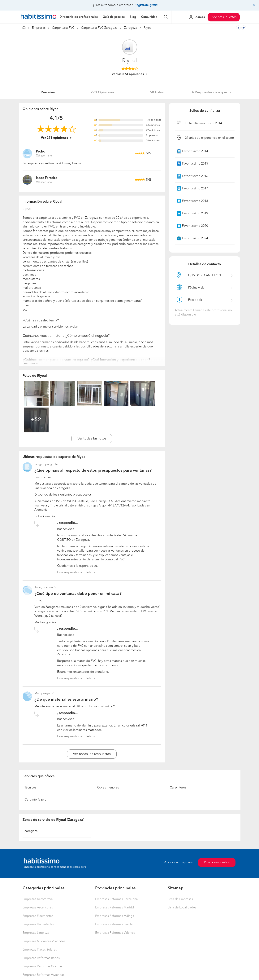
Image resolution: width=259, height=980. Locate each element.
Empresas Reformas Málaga (115, 916)
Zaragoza (131, 28)
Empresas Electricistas (38, 916)
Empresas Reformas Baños (41, 958)
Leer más (29, 364)
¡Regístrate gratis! (146, 5)
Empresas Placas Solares (40, 950)
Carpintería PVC (63, 28)
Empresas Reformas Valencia (115, 933)
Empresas (39, 28)
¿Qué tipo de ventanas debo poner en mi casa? (78, 594)
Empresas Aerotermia (38, 899)
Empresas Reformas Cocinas (42, 967)
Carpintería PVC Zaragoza (99, 28)
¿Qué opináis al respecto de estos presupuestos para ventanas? (93, 471)
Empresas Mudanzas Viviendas (44, 941)
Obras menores (108, 788)
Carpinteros (178, 788)
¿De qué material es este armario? (66, 700)
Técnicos (30, 788)
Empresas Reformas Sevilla (114, 925)
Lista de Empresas (180, 899)
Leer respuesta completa (74, 572)
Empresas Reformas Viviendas (43, 975)
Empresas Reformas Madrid (114, 908)
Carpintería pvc (35, 800)
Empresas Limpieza (36, 933)
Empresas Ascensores (38, 908)
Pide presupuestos (224, 17)
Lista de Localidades (182, 908)
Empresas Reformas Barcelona (117, 899)
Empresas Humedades (38, 925)
